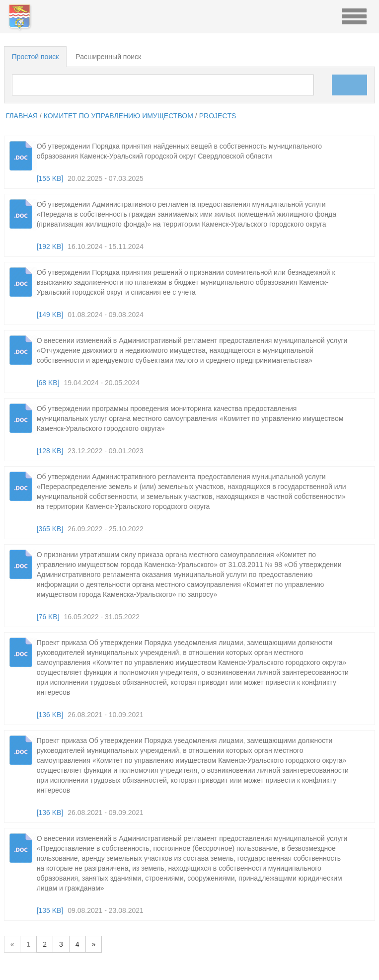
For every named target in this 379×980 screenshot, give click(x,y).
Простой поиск (36, 57)
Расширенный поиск (108, 57)
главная (22, 116)
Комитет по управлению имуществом (118, 116)
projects (218, 116)
